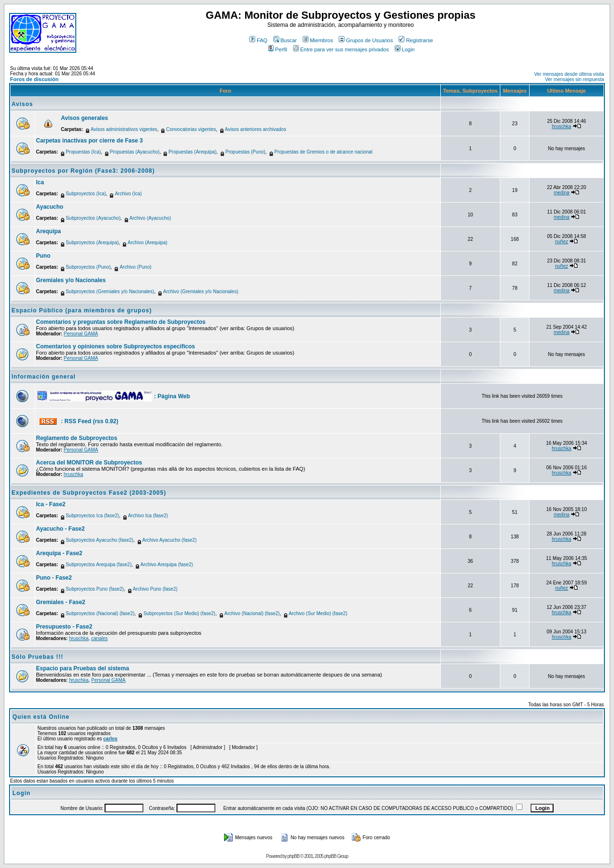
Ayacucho (50, 207)
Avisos (22, 104)
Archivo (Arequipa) (148, 243)
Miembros (318, 40)
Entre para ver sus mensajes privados (341, 49)
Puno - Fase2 (54, 578)
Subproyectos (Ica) (86, 194)
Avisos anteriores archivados (256, 129)
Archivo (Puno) (135, 267)
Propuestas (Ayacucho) (135, 152)
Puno (43, 256)
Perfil (278, 49)
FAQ (258, 40)
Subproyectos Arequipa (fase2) (99, 565)
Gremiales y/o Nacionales (71, 280)
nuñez (561, 242)
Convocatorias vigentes (191, 129)
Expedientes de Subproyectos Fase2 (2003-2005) (89, 493)
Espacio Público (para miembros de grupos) (82, 310)
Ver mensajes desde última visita (569, 74)
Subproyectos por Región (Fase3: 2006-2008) (83, 171)
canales (99, 638)
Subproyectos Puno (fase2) (95, 589)
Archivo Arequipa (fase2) (167, 565)
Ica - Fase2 (51, 504)
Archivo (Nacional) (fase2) (252, 613)
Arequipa (48, 231)
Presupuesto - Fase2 (64, 627)
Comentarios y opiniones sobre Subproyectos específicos (115, 346)
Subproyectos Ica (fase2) (92, 516)
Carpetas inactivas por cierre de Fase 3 (89, 141)
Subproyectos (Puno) (88, 267)
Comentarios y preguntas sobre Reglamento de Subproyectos (121, 322)
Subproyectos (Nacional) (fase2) (100, 613)
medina (561, 193)
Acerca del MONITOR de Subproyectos (89, 463)
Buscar (285, 40)
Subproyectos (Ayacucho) (93, 218)
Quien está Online (41, 717)
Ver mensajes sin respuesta (574, 79)
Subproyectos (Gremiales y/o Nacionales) (110, 291)
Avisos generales (84, 118)
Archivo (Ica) (128, 194)
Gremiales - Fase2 (61, 602)
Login (405, 49)
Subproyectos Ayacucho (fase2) (100, 540)
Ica (40, 182)
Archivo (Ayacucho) (150, 218)
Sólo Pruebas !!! (37, 657)
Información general (44, 377)
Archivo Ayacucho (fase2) (170, 540)
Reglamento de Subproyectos (77, 438)
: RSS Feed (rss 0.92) (89, 421)
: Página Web (172, 396)
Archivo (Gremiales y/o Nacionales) (201, 291)
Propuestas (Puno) (245, 152)
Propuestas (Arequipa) (192, 152)
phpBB (293, 856)
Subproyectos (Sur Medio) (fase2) (179, 613)
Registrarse (416, 40)
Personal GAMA (81, 334)
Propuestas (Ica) (83, 152)
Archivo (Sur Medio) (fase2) (318, 613)
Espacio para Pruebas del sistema (83, 668)
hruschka (561, 126)
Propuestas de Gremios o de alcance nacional (324, 152)
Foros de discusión (34, 79)
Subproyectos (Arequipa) (92, 243)
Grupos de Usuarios (366, 40)
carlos (110, 739)
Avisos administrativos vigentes (124, 129)
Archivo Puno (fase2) (155, 589)
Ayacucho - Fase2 (60, 529)
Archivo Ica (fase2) (148, 516)
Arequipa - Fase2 (59, 553)
